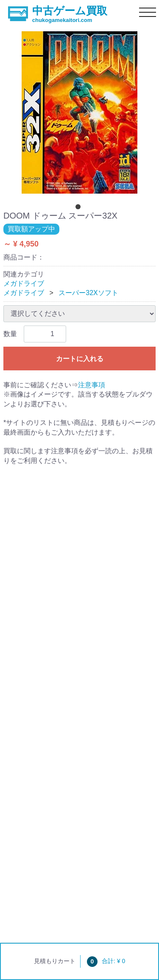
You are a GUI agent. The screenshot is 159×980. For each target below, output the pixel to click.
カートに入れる (80, 359)
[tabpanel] (79, 112)
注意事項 (92, 385)
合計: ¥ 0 (106, 961)
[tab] (80, 208)
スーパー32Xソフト (88, 293)
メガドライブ (24, 283)
